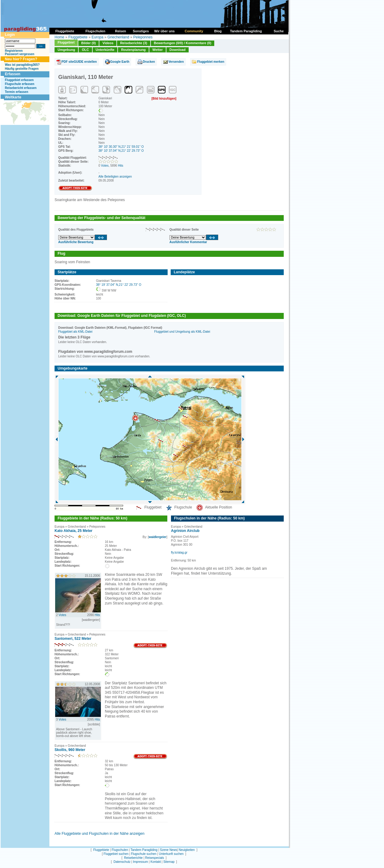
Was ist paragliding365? (22, 65)
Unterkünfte (105, 50)
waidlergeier (158, 537)
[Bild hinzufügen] (164, 99)
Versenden (176, 62)
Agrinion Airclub (185, 531)
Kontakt (156, 862)
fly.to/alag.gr (179, 553)
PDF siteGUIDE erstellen (79, 62)
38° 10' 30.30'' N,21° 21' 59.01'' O (121, 147)
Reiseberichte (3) (134, 43)
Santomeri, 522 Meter (73, 639)
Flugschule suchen (144, 854)
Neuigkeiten (187, 850)
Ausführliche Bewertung (76, 242)
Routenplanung (133, 50)
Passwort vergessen (20, 54)
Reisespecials (155, 858)
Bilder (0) (89, 43)
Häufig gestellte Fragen (22, 69)
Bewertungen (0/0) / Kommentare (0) (183, 43)
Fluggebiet (66, 42)
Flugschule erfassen (20, 84)
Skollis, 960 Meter (70, 750)
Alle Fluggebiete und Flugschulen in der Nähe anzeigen (100, 834)
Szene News (169, 850)
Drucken (149, 62)
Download (178, 50)
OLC (85, 50)
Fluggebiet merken (211, 62)
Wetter (158, 50)
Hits (121, 166)
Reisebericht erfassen (21, 88)
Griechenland (118, 37)
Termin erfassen (17, 92)
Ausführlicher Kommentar (188, 242)
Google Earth (120, 62)
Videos (108, 43)
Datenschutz (122, 862)
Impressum (140, 862)
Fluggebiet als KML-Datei (75, 332)
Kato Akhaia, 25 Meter (73, 531)
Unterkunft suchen (171, 854)
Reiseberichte (133, 858)
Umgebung (66, 50)
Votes (105, 166)
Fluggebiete (78, 37)
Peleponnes (143, 37)
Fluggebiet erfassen (19, 80)
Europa (97, 37)
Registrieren (14, 51)
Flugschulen (120, 850)
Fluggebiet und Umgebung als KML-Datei (182, 332)
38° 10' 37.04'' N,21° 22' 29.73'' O (121, 151)
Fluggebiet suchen (116, 854)
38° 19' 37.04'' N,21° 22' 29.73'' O (119, 285)
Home (59, 37)
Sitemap (169, 862)
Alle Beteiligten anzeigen (115, 177)
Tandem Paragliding (144, 850)
